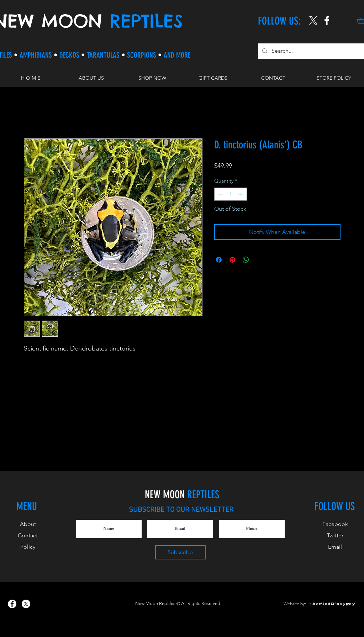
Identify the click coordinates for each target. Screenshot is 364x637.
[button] (152, 78)
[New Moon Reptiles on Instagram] (327, 20)
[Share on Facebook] (219, 260)
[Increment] (241, 194)
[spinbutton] (231, 194)
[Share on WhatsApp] (246, 260)
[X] (313, 20)
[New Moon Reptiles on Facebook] (12, 604)
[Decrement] (220, 194)
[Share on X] (259, 260)
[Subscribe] (180, 552)
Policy (28, 547)
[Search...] (311, 51)
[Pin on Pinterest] (232, 260)
